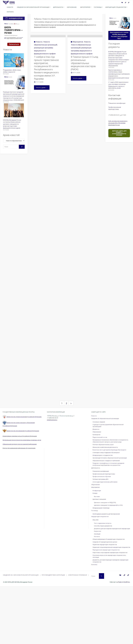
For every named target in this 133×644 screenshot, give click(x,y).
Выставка (97, 550)
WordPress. (127, 640)
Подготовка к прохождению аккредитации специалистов (111, 610)
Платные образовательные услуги (104, 498)
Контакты (97, 592)
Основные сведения (99, 476)
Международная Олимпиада (102, 562)
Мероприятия (78, 51)
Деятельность (96, 522)
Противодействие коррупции (54, 633)
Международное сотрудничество (103, 509)
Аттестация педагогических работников (105, 536)
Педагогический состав (100, 491)
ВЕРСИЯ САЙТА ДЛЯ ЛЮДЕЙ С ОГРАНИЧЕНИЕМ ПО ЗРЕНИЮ (119, 133)
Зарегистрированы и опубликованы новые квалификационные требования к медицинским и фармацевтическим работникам (119, 74)
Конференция (97, 544)
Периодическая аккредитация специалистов (107, 608)
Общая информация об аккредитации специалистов (109, 595)
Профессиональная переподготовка (104, 528)
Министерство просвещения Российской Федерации (21, 486)
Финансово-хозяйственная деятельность (106, 501)
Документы (96, 483)
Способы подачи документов (103, 580)
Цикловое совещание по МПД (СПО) (105, 556)
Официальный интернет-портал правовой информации (20, 502)
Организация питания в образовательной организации (110, 512)
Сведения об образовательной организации (106, 472)
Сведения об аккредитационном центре (106, 598)
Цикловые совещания (100, 553)
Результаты (98, 587)
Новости (39, 51)
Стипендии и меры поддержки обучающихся (107, 506)
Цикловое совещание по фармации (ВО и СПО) (109, 559)
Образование (97, 486)
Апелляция (97, 590)
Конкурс (95, 547)
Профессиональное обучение (102, 530)
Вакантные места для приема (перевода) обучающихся (110, 504)
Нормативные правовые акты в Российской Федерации (20, 492)
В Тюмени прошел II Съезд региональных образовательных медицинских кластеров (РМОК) (85, 72)
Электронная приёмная (78, 633)
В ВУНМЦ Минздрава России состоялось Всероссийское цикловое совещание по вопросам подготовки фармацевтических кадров (12, 124)
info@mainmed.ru (52, 474)
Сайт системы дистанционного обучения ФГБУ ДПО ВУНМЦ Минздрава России (118, 123)
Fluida (119, 640)
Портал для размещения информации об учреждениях (20, 506)
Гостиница (95, 564)
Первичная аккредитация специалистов (105, 600)
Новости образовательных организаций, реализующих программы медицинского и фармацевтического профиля (46, 57)
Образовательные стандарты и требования (107, 514)
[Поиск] (22, 147)
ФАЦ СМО (96, 574)
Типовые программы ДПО (101, 533)
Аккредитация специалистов (100, 570)
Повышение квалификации (117, 103)
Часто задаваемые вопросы (103, 577)
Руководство (97, 488)
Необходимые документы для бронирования (107, 568)
